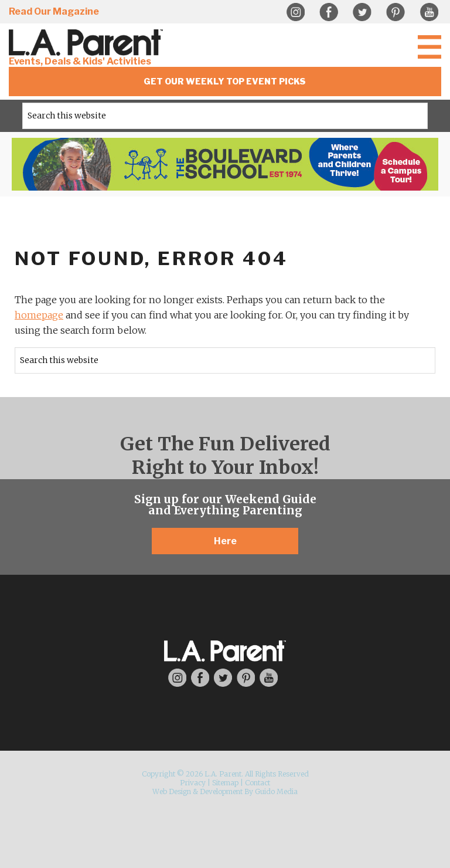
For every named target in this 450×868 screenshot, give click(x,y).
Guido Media (276, 791)
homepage (39, 315)
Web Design (172, 791)
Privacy (193, 783)
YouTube (429, 12)
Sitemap (225, 783)
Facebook (329, 12)
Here (225, 541)
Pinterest (396, 12)
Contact (258, 783)
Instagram (295, 12)
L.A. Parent (88, 43)
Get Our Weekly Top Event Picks (225, 81)
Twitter (362, 12)
